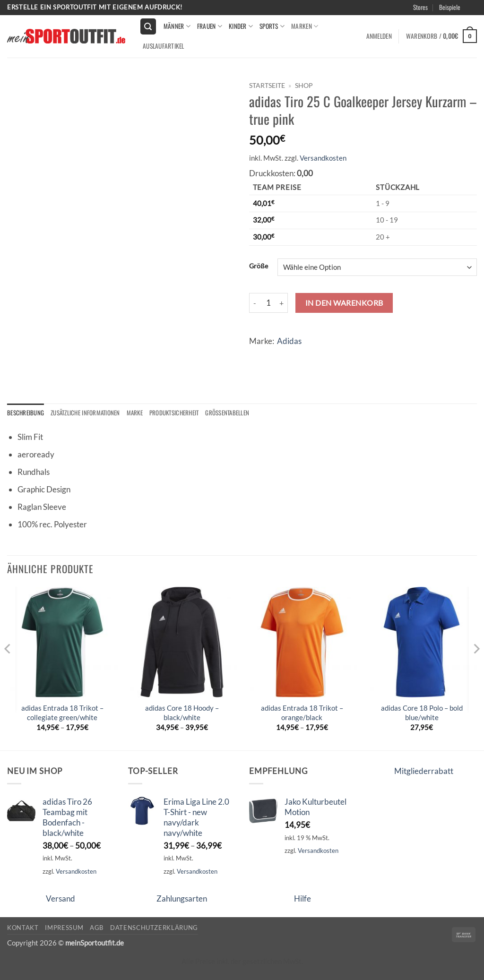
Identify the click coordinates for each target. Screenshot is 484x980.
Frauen (210, 26)
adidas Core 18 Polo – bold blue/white (422, 713)
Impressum (64, 928)
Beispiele (450, 7)
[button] (148, 26)
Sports (272, 26)
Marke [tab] (139, 413)
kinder (241, 26)
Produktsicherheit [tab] (180, 413)
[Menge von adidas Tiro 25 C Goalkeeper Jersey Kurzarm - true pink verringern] (255, 303)
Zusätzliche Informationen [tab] (87, 413)
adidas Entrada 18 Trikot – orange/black (302, 713)
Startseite (267, 85)
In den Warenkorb (344, 303)
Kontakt (23, 928)
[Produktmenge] (268, 303)
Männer (177, 26)
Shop (304, 85)
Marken (305, 26)
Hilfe (302, 899)
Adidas (289, 341)
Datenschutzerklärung (154, 928)
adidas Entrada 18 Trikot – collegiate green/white (62, 713)
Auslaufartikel (164, 46)
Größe (259, 266)
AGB (97, 928)
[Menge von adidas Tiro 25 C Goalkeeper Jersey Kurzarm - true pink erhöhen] (282, 303)
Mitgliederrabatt (424, 771)
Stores (420, 7)
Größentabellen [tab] (235, 413)
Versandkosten (323, 158)
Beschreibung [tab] (26, 413)
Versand (60, 899)
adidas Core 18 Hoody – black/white (182, 713)
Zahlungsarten (182, 899)
